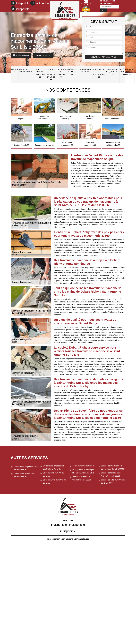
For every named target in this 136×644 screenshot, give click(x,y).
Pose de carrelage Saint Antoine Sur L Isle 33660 (81, 478)
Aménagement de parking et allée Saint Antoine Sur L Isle (83, 471)
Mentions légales (82, 539)
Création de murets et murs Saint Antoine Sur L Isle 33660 (113, 467)
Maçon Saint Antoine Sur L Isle (84, 466)
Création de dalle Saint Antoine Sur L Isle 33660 (113, 481)
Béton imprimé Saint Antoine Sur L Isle (54, 474)
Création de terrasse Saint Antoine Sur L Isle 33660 (111, 474)
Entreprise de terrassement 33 (26, 72)
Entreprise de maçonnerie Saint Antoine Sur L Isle (26, 468)
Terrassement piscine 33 (85, 71)
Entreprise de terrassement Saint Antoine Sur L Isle (53, 467)
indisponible (20, 3)
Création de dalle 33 (72, 72)
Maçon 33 (15, 71)
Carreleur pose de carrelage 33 (40, 73)
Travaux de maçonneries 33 (112, 72)
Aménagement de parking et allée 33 (127, 72)
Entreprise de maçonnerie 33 (99, 73)
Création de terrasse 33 (61, 73)
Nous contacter (43, 55)
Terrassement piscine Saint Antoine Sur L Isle (24, 475)
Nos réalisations (21, 55)
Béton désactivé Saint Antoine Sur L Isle (54, 481)
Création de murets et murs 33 (51, 74)
